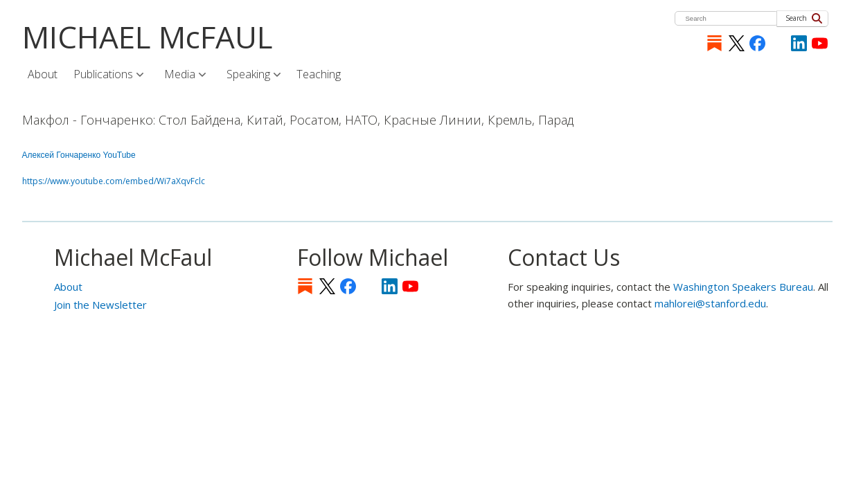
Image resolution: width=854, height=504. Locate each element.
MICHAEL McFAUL (148, 37)
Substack (714, 43)
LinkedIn (799, 43)
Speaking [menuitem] (249, 75)
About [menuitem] (43, 74)
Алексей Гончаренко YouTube (79, 155)
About (68, 287)
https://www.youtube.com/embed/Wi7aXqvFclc (114, 181)
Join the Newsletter (100, 305)
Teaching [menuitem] (319, 74)
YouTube (820, 43)
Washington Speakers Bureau (743, 287)
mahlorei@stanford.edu (710, 303)
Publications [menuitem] (104, 75)
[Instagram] (778, 43)
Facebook (757, 43)
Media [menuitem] (181, 75)
